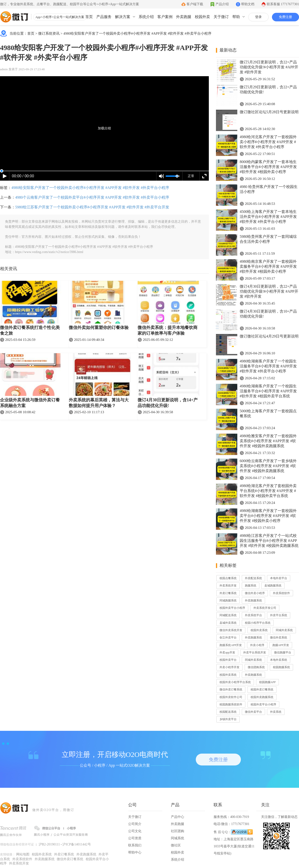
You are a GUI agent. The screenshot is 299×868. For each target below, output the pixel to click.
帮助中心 (135, 852)
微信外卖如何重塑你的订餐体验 (99, 328)
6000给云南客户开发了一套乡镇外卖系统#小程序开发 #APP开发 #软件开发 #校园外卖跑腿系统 (268, 466)
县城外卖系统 (228, 623)
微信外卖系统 (279, 638)
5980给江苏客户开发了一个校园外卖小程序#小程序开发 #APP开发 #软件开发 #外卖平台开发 (92, 207)
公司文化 (135, 831)
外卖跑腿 (184, 17)
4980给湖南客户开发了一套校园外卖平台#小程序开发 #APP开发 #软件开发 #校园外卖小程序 (268, 516)
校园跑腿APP (267, 682)
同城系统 (178, 838)
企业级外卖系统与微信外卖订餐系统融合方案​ (30, 403)
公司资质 (135, 838)
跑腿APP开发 (281, 645)
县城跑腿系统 (273, 586)
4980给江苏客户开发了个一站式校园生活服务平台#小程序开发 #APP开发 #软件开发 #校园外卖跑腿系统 (269, 541)
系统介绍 (146, 17)
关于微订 (221, 17)
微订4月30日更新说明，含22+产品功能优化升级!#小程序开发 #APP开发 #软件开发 (269, 291)
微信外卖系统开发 (231, 630)
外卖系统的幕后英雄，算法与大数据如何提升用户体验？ (99, 403)
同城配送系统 (228, 615)
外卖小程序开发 (229, 667)
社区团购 (178, 831)
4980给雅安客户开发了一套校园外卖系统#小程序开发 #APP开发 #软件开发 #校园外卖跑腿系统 (268, 441)
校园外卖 (202, 17)
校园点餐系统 (228, 578)
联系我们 (135, 845)
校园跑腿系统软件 (231, 704)
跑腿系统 (251, 586)
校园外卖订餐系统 (262, 690)
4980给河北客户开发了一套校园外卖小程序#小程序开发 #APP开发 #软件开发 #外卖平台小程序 (268, 142)
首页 (89, 17)
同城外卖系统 (284, 630)
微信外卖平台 (253, 712)
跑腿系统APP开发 (231, 645)
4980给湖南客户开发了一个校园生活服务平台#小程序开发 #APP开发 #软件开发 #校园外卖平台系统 (268, 391)
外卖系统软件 (281, 593)
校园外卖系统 (259, 630)
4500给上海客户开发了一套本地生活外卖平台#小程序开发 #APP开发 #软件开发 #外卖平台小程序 (268, 217)
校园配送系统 (228, 712)
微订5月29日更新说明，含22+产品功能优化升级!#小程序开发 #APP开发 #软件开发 (269, 67)
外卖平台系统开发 (255, 652)
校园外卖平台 (228, 660)
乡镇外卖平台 (228, 719)
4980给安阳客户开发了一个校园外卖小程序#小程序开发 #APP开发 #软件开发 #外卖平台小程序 (137, 33)
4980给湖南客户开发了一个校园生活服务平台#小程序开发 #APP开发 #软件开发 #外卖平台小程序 (268, 366)
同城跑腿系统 (228, 601)
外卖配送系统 (253, 578)
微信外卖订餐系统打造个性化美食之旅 (30, 330)
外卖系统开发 (228, 586)
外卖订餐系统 (228, 593)
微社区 (176, 845)
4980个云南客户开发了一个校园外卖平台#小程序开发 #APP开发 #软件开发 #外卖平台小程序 (92, 197)
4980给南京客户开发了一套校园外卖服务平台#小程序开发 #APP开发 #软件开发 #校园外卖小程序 (268, 266)
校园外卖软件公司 (231, 697)
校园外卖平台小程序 (232, 608)
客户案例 (165, 17)
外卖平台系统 (279, 615)
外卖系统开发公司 (265, 608)
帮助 (236, 17)
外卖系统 (276, 712)
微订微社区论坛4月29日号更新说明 (269, 336)
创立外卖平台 (228, 638)
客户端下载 (195, 4)
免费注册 (285, 17)
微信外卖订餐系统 (231, 690)
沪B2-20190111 (49, 844)
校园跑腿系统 (281, 667)
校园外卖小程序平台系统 (235, 682)
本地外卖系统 (279, 660)
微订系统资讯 (49, 33)
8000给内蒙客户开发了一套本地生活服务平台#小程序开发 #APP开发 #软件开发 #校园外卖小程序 (268, 167)
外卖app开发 (227, 652)
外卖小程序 (257, 645)
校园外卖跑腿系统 (262, 697)
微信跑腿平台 (283, 652)
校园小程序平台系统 (258, 623)
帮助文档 (248, 4)
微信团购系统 (256, 667)
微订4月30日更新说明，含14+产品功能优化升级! (168, 403)
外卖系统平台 (253, 615)
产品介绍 (222, 4)
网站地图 (23, 854)
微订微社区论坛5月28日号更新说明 (269, 112)
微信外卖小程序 (255, 593)
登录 (258, 17)
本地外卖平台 (279, 578)
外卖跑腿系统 (253, 601)
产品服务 (104, 17)
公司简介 (135, 824)
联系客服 (283, 4)
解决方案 (123, 17)
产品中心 (178, 817)
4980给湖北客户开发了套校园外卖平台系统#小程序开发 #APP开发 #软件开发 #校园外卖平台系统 (268, 491)
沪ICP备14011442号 (77, 844)
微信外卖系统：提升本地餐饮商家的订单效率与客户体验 (168, 330)
